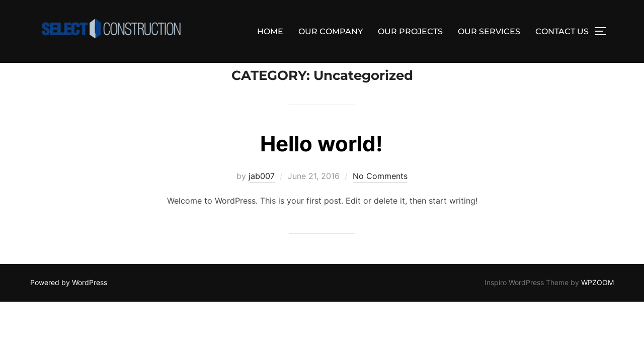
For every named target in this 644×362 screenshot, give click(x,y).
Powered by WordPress (69, 305)
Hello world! (321, 166)
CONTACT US (562, 31)
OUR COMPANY (331, 31)
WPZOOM (597, 305)
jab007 (262, 199)
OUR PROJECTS (410, 31)
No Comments (380, 199)
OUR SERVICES (489, 31)
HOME (270, 31)
